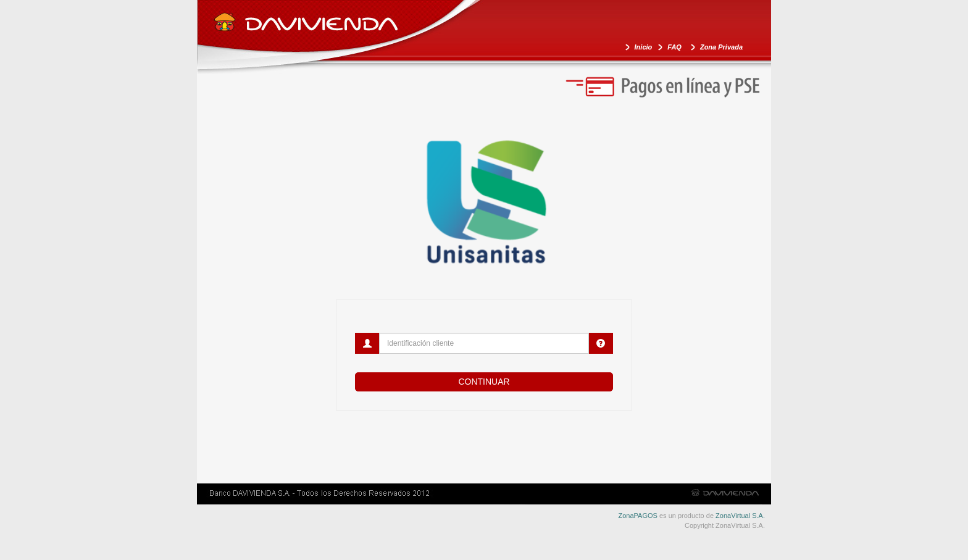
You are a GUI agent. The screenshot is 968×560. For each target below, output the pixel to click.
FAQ (674, 47)
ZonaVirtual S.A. (740, 516)
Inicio (644, 47)
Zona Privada (721, 47)
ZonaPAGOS (638, 516)
